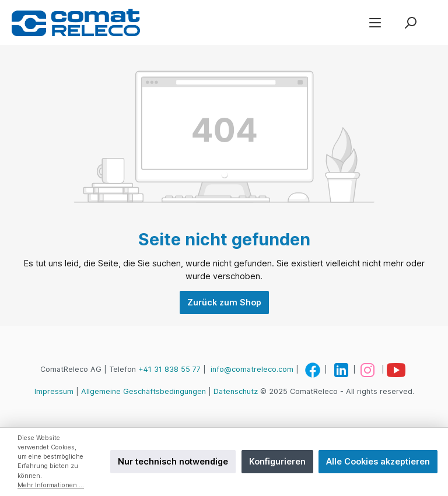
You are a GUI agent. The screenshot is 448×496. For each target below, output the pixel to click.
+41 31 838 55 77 (169, 369)
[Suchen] (410, 22)
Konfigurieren (277, 461)
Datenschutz (236, 391)
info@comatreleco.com (252, 369)
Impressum (54, 391)
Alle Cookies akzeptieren (378, 461)
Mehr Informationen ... (51, 485)
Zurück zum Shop (224, 302)
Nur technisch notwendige (173, 461)
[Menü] (375, 22)
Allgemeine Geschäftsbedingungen (143, 391)
